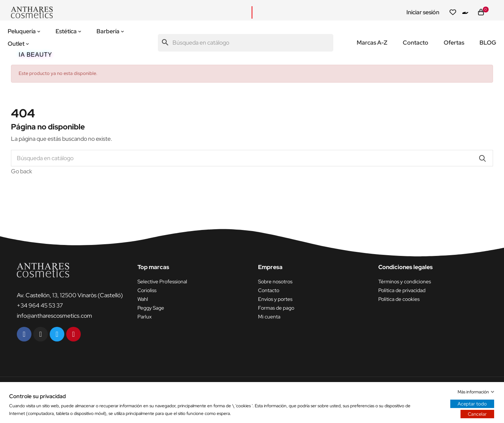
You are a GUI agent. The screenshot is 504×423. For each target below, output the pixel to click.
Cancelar (477, 414)
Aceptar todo (472, 404)
